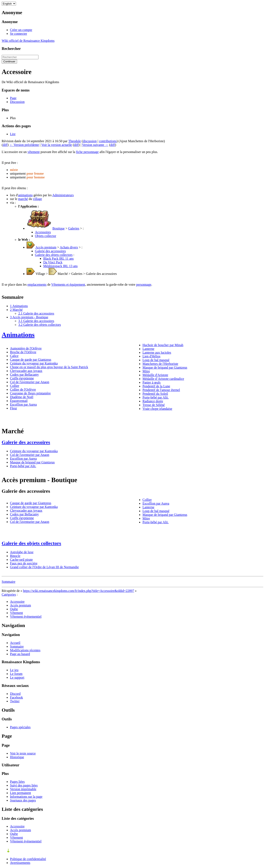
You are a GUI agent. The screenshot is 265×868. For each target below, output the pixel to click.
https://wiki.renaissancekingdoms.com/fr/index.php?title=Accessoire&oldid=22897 (79, 591)
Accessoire (17, 602)
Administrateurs (63, 195)
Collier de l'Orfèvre (23, 390)
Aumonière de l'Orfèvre (26, 348)
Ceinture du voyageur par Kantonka (34, 363)
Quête (14, 609)
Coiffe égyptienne (22, 378)
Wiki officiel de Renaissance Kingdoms (28, 41)
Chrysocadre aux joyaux (26, 371)
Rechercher (11, 49)
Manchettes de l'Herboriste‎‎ (160, 364)
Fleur (14, 408)
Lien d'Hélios (151, 356)
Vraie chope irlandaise (157, 409)
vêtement (34, 152)
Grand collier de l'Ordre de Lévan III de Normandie (44, 567)
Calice (14, 356)
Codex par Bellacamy (24, 375)
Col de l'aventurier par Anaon (30, 382)
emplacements (37, 285)
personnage (144, 285)
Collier (15, 386)
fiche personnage (87, 152)
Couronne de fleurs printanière (30, 393)
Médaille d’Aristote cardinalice (163, 379)
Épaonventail (19, 401)
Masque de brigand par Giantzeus (165, 367)
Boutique (59, 228)
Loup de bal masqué (156, 360)
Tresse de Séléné (154, 405)
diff (5, 145)
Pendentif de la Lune (156, 386)
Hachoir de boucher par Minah (163, 345)
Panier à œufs (152, 382)
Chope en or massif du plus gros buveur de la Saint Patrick (49, 367)
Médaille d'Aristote (155, 375)
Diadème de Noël (22, 397)
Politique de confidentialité (28, 859)
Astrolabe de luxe (22, 552)
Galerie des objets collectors (54, 255)
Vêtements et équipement (68, 285)
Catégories (9, 595)
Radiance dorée (153, 401)
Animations (18, 335)
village (37, 199)
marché (23, 199)
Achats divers (69, 247)
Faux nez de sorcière (24, 563)
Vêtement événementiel (26, 617)
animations (25, 195)
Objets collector (46, 236)
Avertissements (20, 863)
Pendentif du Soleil (155, 394)
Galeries (74, 228)
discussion (90, 141)
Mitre (146, 371)
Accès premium (46, 247)
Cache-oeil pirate (21, 560)
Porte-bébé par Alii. (156, 397)
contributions (108, 141)
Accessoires (43, 232)
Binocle (15, 556)
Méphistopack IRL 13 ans (60, 266)
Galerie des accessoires (50, 251)
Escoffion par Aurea (23, 404)
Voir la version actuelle (57, 145)
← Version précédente (24, 145)
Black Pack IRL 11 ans (58, 259)
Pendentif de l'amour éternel (161, 390)
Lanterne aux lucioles (157, 353)
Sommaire (9, 582)
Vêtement (16, 613)
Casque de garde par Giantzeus (31, 360)
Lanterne (148, 349)
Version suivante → (95, 145)
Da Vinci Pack (53, 262)
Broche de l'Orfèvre (23, 352)
